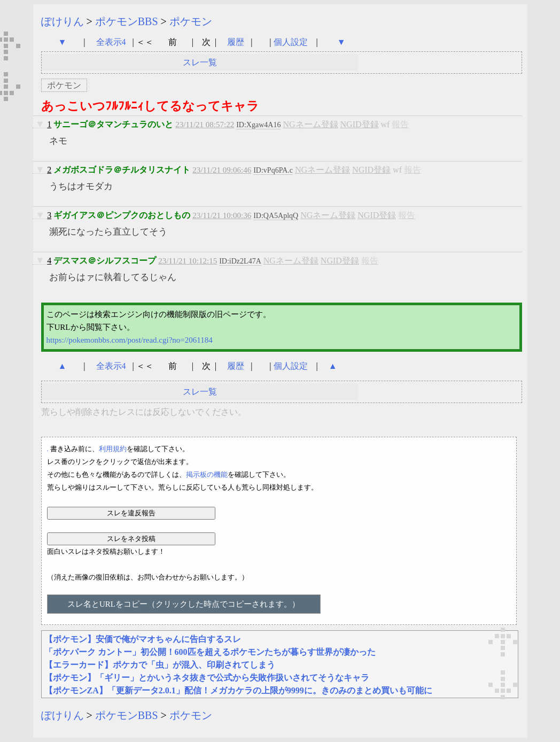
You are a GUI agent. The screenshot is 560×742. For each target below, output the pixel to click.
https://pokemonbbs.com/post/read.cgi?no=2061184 (130, 340)
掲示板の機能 (207, 474)
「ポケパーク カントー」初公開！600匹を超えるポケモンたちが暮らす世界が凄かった (210, 652)
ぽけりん (63, 21)
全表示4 (111, 42)
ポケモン (191, 21)
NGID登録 (360, 124)
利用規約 (113, 449)
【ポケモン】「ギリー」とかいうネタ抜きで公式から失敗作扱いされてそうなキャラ (207, 678)
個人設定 (291, 42)
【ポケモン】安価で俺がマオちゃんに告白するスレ (143, 639)
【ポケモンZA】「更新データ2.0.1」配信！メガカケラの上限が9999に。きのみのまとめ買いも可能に (238, 690)
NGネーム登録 (310, 124)
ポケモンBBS (127, 21)
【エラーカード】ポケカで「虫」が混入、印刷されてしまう (160, 665)
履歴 (237, 42)
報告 (400, 124)
